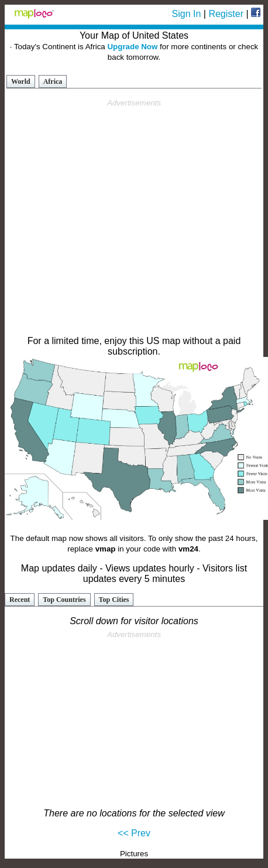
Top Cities (114, 600)
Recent (20, 600)
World (21, 81)
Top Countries (64, 600)
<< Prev (134, 833)
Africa (53, 81)
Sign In (187, 14)
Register (226, 14)
